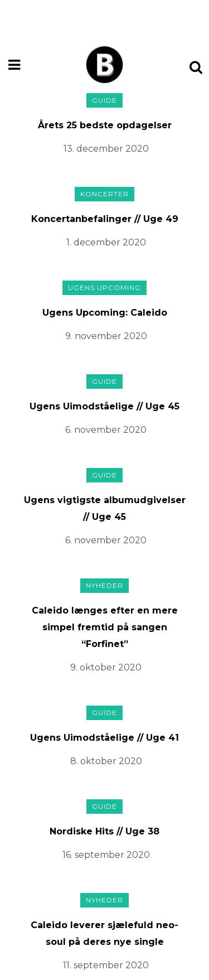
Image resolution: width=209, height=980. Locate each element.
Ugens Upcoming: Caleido (105, 313)
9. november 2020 (106, 336)
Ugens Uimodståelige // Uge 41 (104, 738)
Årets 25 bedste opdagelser (105, 125)
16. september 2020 (106, 855)
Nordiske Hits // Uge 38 (104, 831)
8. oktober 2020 (106, 761)
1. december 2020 (106, 242)
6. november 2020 (106, 430)
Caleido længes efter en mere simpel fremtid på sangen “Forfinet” (105, 627)
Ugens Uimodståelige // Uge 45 (104, 406)
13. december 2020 (106, 149)
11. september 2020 (106, 965)
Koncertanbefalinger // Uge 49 (105, 219)
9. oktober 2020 (106, 667)
